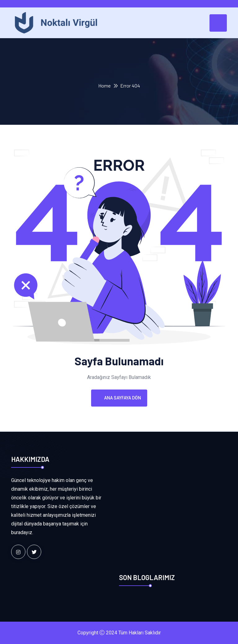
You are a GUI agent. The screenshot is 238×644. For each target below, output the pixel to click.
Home (104, 86)
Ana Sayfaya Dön (119, 398)
